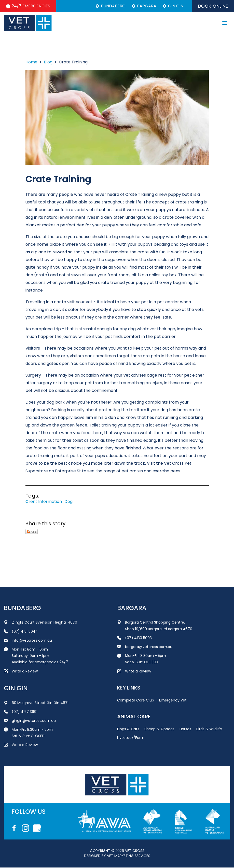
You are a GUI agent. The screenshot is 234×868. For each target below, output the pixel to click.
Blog (48, 62)
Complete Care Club (136, 700)
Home (31, 62)
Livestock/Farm (131, 738)
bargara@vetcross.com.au (145, 647)
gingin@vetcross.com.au (30, 721)
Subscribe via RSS (32, 532)
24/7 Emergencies (28, 6)
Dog (68, 502)
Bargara (143, 6)
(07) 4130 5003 (134, 638)
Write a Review (21, 671)
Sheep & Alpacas (159, 729)
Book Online (213, 6)
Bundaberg (109, 6)
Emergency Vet (173, 700)
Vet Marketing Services (129, 856)
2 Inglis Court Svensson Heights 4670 (40, 623)
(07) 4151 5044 (21, 632)
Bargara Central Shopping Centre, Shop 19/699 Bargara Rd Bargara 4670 (155, 626)
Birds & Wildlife (209, 729)
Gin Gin (172, 6)
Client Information (44, 502)
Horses (185, 729)
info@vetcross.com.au (28, 641)
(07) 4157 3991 (21, 712)
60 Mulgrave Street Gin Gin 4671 (36, 703)
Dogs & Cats (128, 729)
